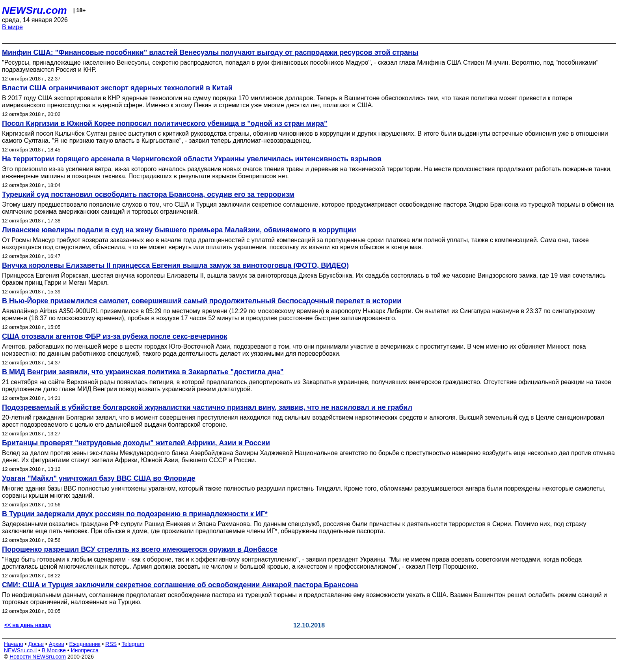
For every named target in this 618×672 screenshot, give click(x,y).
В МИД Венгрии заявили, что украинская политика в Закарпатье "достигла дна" (143, 372)
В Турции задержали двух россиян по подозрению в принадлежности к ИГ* (135, 514)
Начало (14, 644)
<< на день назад (28, 625)
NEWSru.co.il (20, 650)
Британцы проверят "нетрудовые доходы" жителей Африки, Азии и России (136, 443)
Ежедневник (85, 644)
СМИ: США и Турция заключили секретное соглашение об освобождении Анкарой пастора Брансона (180, 585)
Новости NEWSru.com (38, 657)
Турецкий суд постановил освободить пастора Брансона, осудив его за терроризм (148, 194)
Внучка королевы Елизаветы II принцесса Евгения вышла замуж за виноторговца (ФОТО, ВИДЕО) (175, 265)
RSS (111, 644)
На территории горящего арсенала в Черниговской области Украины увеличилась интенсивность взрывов (192, 159)
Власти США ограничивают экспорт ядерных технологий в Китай (117, 88)
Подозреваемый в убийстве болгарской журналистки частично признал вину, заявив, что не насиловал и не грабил (207, 407)
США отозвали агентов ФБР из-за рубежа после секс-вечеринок (114, 336)
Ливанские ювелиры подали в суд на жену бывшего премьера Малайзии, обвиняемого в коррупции (179, 230)
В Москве (54, 650)
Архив (57, 644)
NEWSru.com (34, 10)
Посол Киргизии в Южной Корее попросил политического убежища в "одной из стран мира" (165, 123)
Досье (36, 644)
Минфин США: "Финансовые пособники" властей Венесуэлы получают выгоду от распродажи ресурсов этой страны (210, 52)
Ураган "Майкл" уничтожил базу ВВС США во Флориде (99, 478)
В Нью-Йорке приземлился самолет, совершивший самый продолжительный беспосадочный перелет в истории (202, 301)
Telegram (133, 644)
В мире (12, 27)
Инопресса (85, 650)
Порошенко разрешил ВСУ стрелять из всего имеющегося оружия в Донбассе (140, 549)
